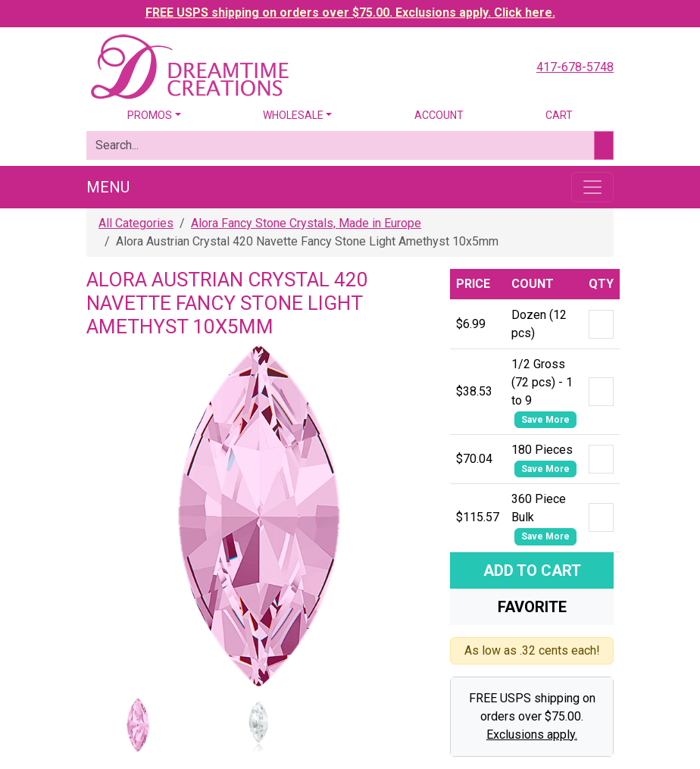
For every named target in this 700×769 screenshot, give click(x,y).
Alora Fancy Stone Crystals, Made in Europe (306, 223)
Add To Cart (532, 570)
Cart (559, 115)
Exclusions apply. (532, 735)
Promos (150, 115)
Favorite (532, 607)
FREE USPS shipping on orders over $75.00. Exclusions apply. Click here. (350, 13)
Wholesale (293, 115)
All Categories (136, 223)
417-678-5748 (575, 67)
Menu (108, 187)
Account (439, 115)
